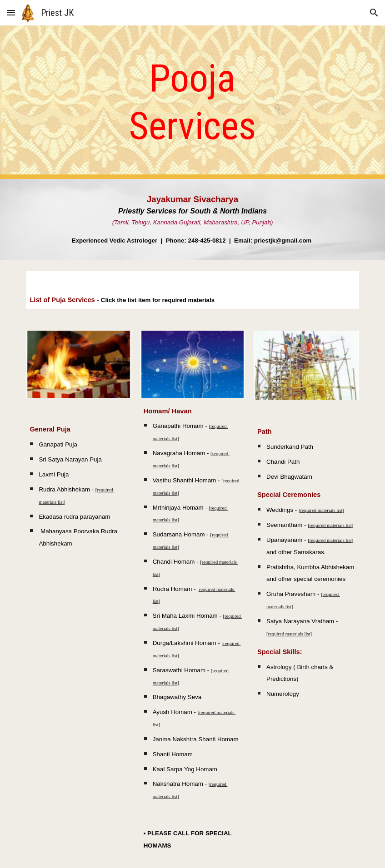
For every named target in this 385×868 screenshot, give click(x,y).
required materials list (321, 510)
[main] (193, 102)
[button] (11, 12)
